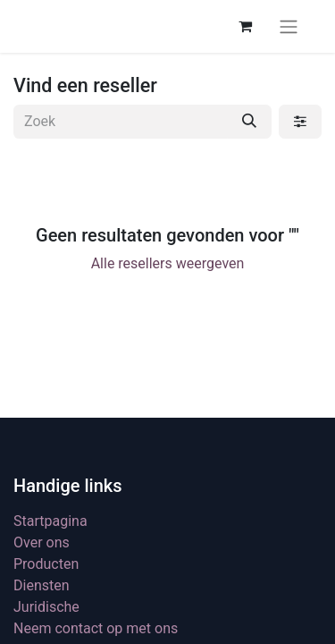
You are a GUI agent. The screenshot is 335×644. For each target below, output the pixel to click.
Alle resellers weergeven (168, 263)
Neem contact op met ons (96, 628)
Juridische (46, 607)
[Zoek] (249, 122)
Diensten (42, 585)
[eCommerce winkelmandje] (245, 26)
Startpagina (50, 521)
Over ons (42, 542)
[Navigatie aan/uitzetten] (289, 26)
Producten (46, 564)
